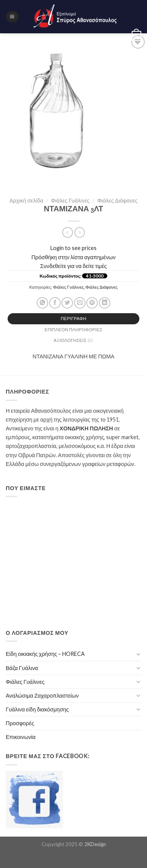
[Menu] (12, 17)
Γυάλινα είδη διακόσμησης (37, 709)
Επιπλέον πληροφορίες (74, 329)
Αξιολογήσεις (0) (74, 340)
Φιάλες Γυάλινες (70, 200)
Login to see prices (73, 248)
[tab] (73, 319)
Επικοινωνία (21, 737)
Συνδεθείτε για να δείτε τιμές (73, 266)
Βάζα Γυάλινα (22, 668)
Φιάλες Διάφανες (117, 200)
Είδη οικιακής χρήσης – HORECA (45, 654)
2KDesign (95, 844)
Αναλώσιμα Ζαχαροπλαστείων (42, 696)
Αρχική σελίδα (27, 200)
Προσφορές (20, 723)
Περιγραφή (73, 318)
